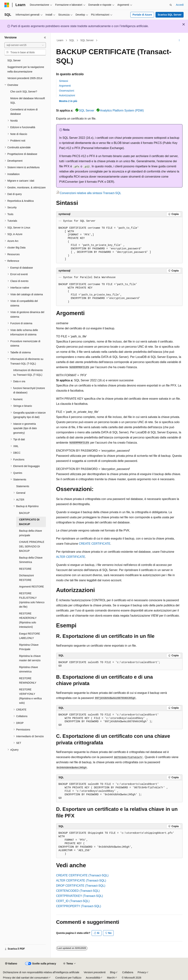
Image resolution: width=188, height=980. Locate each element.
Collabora (128, 972)
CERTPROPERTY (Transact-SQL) (79, 906)
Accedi (180, 5)
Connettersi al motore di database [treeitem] (24, 112)
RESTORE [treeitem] (25, 569)
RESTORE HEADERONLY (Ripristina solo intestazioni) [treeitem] (28, 620)
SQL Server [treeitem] (14, 60)
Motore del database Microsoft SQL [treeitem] (28, 101)
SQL (72, 40)
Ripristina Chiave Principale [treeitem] (29, 647)
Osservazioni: (67, 91)
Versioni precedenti (95, 972)
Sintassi (64, 81)
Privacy (142, 972)
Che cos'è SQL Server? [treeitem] (24, 92)
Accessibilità (93, 978)
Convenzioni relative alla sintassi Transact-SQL (91, 193)
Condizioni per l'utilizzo (68, 978)
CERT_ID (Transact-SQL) (73, 901)
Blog (113, 972)
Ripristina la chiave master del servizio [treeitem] (30, 658)
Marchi (111, 978)
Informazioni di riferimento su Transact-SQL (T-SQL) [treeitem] (28, 372)
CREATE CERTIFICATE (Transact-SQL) (82, 875)
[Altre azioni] (179, 40)
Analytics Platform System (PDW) (122, 110)
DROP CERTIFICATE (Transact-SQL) (81, 886)
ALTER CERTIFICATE (71, 557)
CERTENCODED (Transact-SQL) (78, 891)
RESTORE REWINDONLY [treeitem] (28, 681)
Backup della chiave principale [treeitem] (31, 533)
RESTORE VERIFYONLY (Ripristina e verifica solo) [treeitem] (30, 696)
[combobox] (25, 45)
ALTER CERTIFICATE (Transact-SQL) (81, 880)
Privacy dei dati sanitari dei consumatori (26, 978)
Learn (60, 40)
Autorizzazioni (67, 95)
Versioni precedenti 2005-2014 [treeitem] (25, 78)
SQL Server (87, 40)
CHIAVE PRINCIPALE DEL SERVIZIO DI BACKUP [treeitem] (32, 546)
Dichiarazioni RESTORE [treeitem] (26, 578)
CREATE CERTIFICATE (95, 544)
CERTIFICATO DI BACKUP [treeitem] (29, 522)
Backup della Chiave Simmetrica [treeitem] (31, 560)
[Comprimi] (45, 38)
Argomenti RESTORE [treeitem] (31, 587)
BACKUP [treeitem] (24, 513)
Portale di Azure (142, 15)
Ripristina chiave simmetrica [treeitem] (29, 669)
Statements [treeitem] (23, 486)
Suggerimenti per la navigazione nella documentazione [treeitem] (26, 69)
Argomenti (65, 86)
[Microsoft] (7, 5)
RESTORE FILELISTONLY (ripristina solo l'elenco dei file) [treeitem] (32, 600)
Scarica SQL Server (170, 15)
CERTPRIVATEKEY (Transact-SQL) (80, 896)
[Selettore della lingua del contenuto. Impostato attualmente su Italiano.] (11, 964)
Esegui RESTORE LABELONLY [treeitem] (30, 636)
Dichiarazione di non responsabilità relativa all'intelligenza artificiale (41, 972)
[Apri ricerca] (171, 5)
